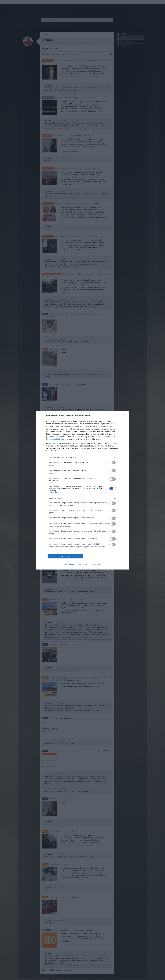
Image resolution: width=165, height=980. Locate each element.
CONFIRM (65, 556)
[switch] (113, 463)
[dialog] (83, 490)
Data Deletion (69, 565)
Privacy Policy (96, 565)
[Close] (124, 416)
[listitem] (83, 457)
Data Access (82, 565)
